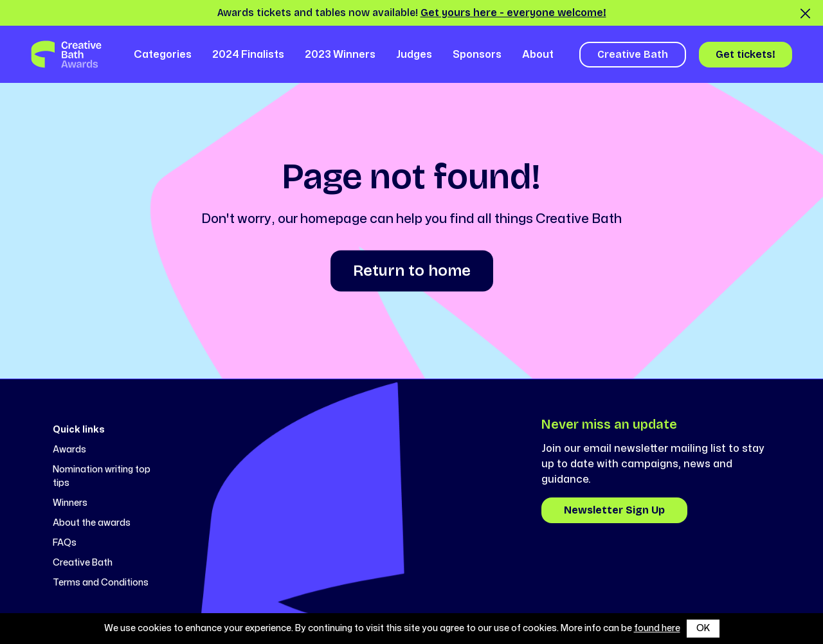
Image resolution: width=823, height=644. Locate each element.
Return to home (412, 271)
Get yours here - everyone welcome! (513, 13)
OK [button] (703, 628)
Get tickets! (746, 54)
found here (657, 628)
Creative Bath (633, 54)
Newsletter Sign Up (614, 510)
